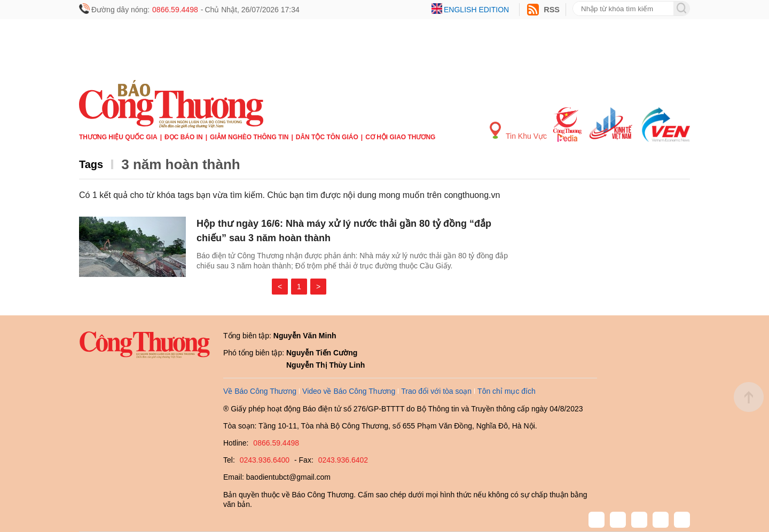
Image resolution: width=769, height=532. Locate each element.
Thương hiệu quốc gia (118, 137)
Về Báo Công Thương (260, 391)
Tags (91, 164)
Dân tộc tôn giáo (327, 137)
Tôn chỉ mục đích (507, 391)
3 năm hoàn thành (181, 164)
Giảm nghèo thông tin (249, 137)
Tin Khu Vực (518, 131)
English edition (476, 10)
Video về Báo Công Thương (349, 391)
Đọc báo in (184, 137)
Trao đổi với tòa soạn (436, 391)
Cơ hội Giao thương (400, 137)
